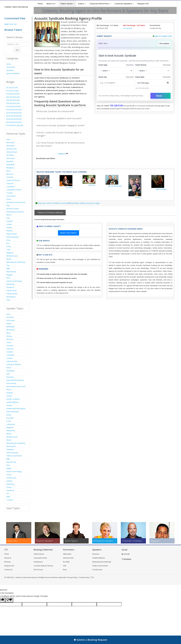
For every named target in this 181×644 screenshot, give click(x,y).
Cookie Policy (84, 577)
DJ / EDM (66, 562)
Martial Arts (11, 431)
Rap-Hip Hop (11, 272)
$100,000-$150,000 (14, 110)
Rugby (9, 468)
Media (9, 434)
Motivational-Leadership (16, 262)
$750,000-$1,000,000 (15, 125)
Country (9, 193)
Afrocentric (11, 142)
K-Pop (9, 246)
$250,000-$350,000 (14, 116)
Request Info (143, 4)
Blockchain (10, 330)
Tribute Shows (12, 294)
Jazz (8, 243)
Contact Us (8, 570)
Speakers (10, 70)
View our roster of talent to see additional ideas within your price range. (69, 203)
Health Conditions (13, 399)
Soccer (9, 475)
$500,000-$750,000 (14, 122)
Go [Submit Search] (17, 50)
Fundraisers (38, 562)
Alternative (11, 146)
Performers (11, 67)
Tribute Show (11, 290)
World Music (11, 297)
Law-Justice (11, 424)
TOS (92, 577)
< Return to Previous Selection (50, 212)
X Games (10, 500)
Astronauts (11, 158)
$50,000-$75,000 (13, 103)
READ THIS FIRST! (68, 233)
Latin (8, 250)
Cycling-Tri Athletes (14, 364)
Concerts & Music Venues (43, 566)
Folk (8, 218)
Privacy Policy (72, 577)
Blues (9, 171)
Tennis (9, 487)
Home (40, 4)
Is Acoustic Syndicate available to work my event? (59, 118)
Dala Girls (92, 185)
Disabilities (11, 371)
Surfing (9, 481)
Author (9, 323)
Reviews (8, 562)
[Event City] (116, 83)
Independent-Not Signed (16, 408)
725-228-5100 (116, 106)
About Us (51, 4)
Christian (10, 177)
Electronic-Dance (13, 209)
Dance (9, 199)
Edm (8, 205)
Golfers (9, 224)
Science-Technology (14, 281)
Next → (161, 96)
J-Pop (8, 240)
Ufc (8, 493)
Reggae (9, 275)
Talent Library (67, 4)
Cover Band (11, 196)
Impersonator (12, 234)
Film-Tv (9, 215)
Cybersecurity (12, 361)
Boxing (9, 336)
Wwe (8, 300)
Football (9, 221)
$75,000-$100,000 (14, 106)
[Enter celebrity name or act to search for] (18, 44)
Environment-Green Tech (16, 386)
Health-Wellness (13, 402)
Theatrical (10, 287)
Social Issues (11, 478)
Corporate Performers (100, 4)
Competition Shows (14, 190)
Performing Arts (12, 453)
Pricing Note (128, 28)
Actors (9, 64)
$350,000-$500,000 (14, 119)
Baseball (10, 161)
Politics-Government (14, 456)
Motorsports (11, 446)
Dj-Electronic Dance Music (16, 202)
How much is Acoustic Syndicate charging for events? (61, 125)
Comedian (10, 187)
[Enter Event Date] (153, 83)
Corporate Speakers (124, 4)
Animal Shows (12, 152)
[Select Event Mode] (153, 71)
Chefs (9, 342)
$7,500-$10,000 (13, 91)
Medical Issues (12, 256)
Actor (8, 139)
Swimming (10, 284)
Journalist (10, 418)
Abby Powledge (161, 189)
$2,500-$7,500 (12, 88)
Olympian (10, 449)
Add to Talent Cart (163, 36)
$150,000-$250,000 (14, 113)
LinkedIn (126, 554)
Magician (10, 253)
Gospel (9, 227)
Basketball (10, 164)
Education (10, 377)
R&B (8, 268)
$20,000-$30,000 (13, 97)
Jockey (9, 415)
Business (10, 174)
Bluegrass (10, 168)
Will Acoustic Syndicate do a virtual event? (55, 111)
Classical (10, 183)
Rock (8, 278)
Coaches (10, 352)
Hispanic (10, 231)
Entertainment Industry (15, 212)
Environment (11, 383)
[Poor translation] (9, 600)
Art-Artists (10, 155)
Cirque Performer (13, 180)
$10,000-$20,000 (13, 94)
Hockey (9, 405)
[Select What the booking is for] (116, 71)
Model (9, 259)
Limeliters (138, 198)
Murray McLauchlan (115, 186)
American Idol (12, 149)
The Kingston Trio (46, 188)
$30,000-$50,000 (13, 100)
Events (82, 4)
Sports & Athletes (13, 73)
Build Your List (11, 24)
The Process (38, 570)
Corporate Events (40, 558)
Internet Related (13, 237)
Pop (8, 265)
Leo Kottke (69, 188)
